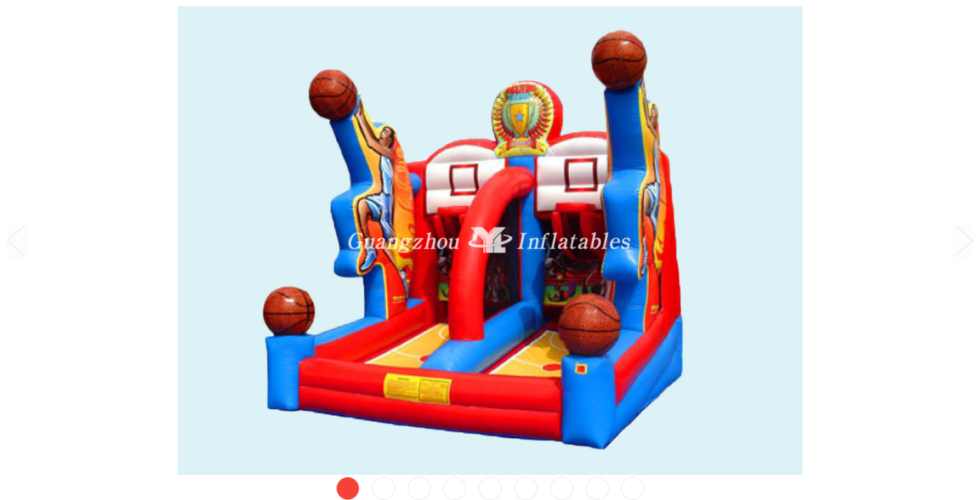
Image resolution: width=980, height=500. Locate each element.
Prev (16, 241)
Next (964, 241)
